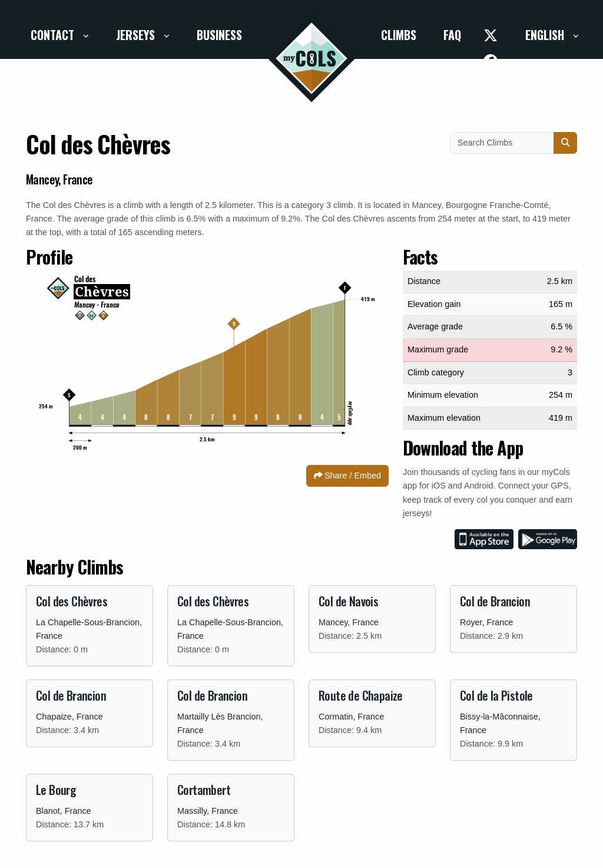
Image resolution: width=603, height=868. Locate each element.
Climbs (399, 35)
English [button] (546, 35)
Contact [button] (54, 35)
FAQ (452, 35)
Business (219, 35)
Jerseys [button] (137, 35)
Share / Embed (347, 476)
